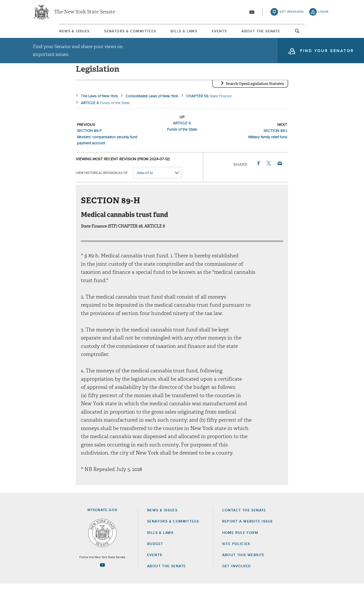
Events (229, 33)
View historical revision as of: (102, 179)
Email (280, 169)
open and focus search (324, 34)
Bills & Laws (181, 33)
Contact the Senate (244, 516)
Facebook (258, 169)
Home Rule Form (240, 539)
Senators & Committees (116, 33)
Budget (155, 550)
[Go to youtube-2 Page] (102, 571)
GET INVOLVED (237, 572)
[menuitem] (48, 32)
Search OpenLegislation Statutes (255, 90)
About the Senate (166, 572)
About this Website (243, 561)
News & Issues (48, 33)
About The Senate (282, 33)
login (323, 13)
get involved (292, 13)
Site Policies (236, 550)
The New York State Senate (85, 13)
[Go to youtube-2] (252, 13)
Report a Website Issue (248, 528)
